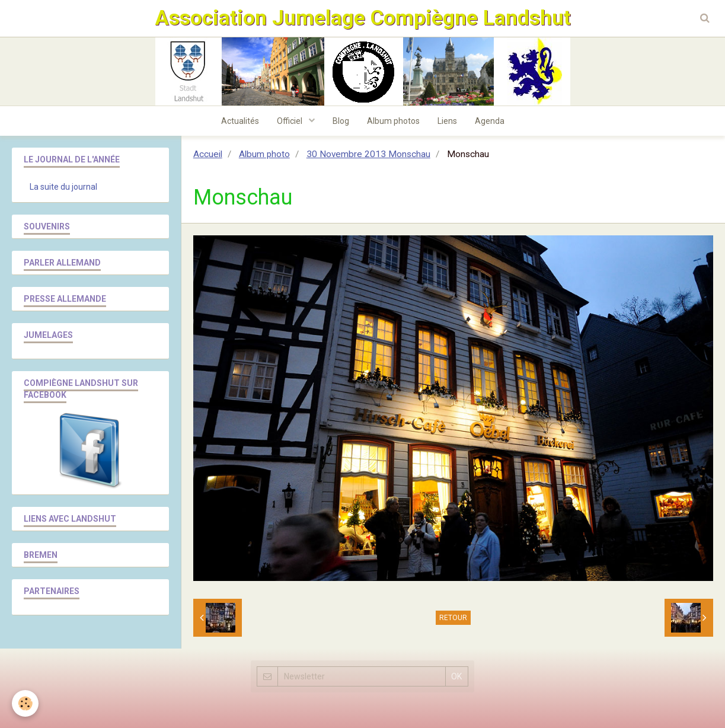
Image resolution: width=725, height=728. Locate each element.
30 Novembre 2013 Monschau (368, 154)
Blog (341, 121)
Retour (453, 618)
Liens (447, 121)
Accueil (208, 154)
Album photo (264, 154)
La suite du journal (63, 187)
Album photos (393, 121)
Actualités (240, 121)
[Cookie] (25, 703)
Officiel (290, 121)
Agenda (490, 121)
